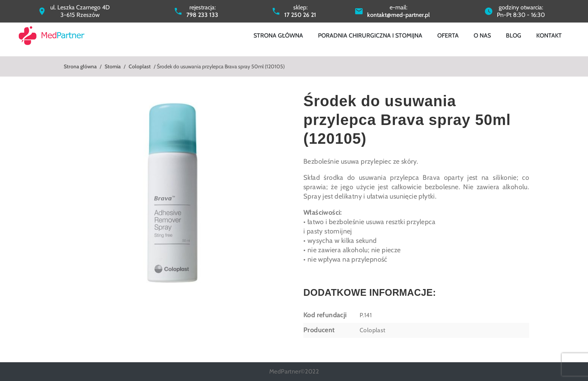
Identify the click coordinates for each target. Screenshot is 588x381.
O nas (482, 35)
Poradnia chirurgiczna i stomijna (370, 35)
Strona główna (278, 35)
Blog (514, 35)
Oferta (448, 35)
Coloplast (140, 66)
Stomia (113, 66)
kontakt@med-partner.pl (398, 15)
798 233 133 (202, 15)
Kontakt (549, 35)
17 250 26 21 (300, 15)
